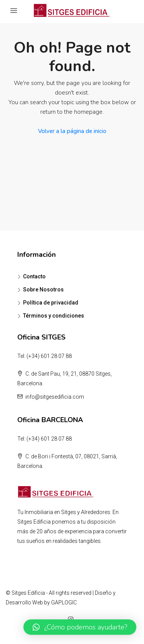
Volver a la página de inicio (72, 131)
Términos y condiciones (54, 316)
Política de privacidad (51, 303)
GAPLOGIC (64, 602)
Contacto (34, 276)
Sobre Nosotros (43, 290)
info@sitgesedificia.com (55, 397)
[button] (80, 627)
